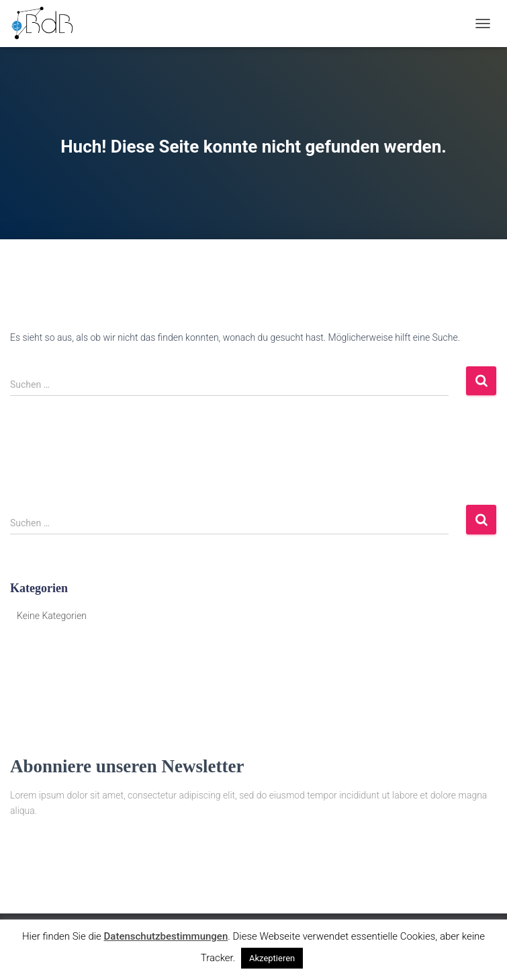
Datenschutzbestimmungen (166, 936)
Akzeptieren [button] (272, 958)
